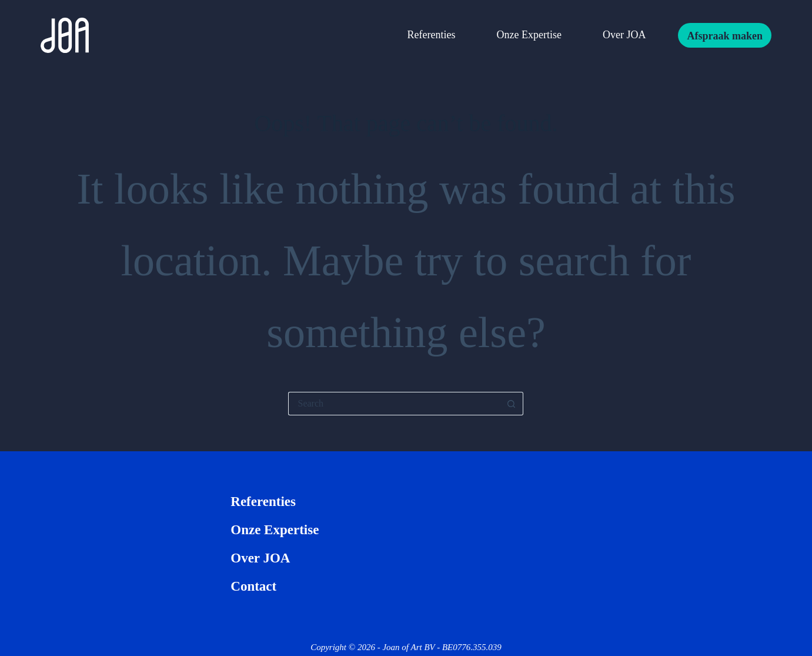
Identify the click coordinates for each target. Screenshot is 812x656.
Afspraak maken (725, 36)
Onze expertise (529, 35)
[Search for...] (394, 404)
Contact (253, 586)
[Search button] (512, 404)
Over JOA (624, 35)
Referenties (432, 35)
